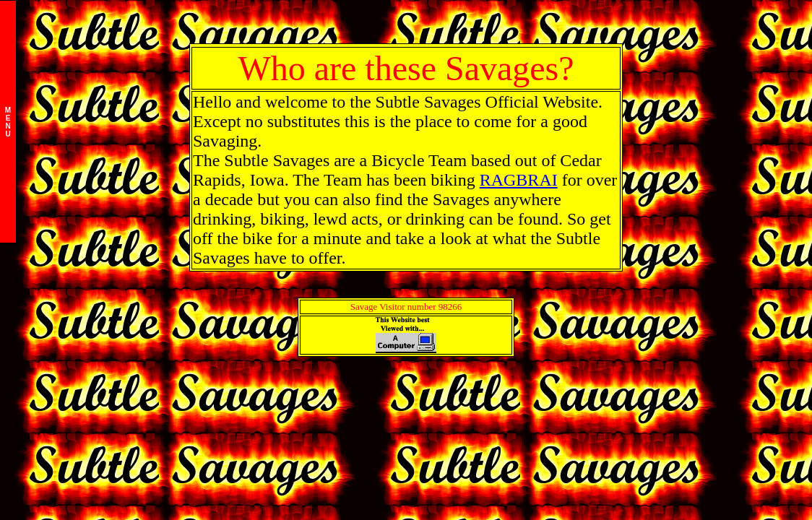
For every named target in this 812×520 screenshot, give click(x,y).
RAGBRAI (519, 180)
